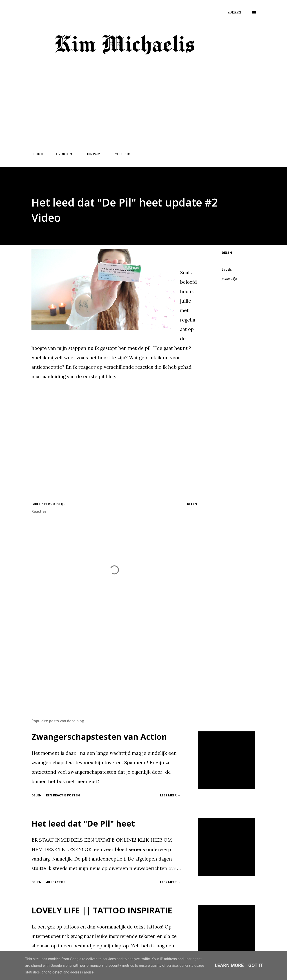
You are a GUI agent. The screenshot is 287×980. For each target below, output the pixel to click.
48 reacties (56, 882)
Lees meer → (170, 795)
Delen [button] (227, 253)
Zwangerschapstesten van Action (99, 737)
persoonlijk (229, 279)
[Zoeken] (234, 13)
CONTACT (91, 154)
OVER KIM (61, 154)
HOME (35, 154)
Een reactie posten (63, 795)
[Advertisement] (124, 115)
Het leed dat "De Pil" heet (83, 824)
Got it (256, 965)
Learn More (229, 965)
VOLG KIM (120, 154)
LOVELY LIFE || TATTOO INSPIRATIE (102, 910)
